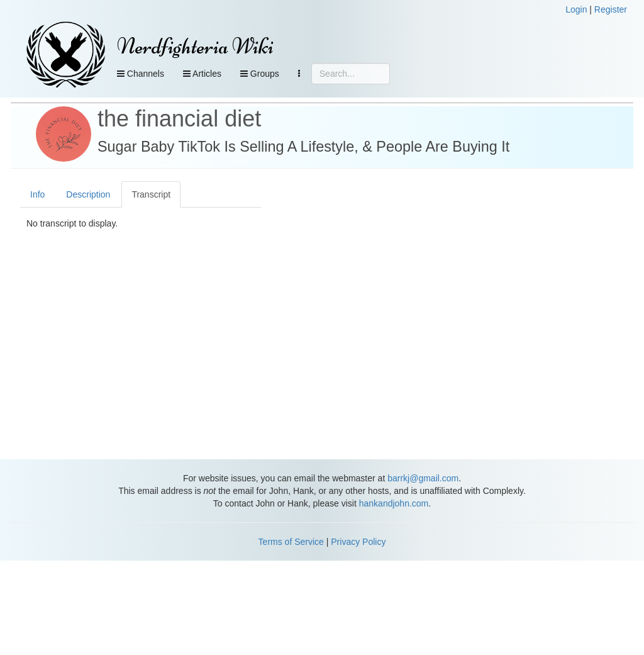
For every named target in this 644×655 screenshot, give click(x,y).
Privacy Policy (358, 542)
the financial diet (179, 119)
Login (576, 9)
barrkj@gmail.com (423, 478)
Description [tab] (88, 194)
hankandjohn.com (394, 503)
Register (611, 9)
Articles (202, 74)
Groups (260, 74)
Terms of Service (291, 542)
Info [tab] (37, 194)
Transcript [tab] (151, 194)
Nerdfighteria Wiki (195, 46)
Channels (141, 74)
